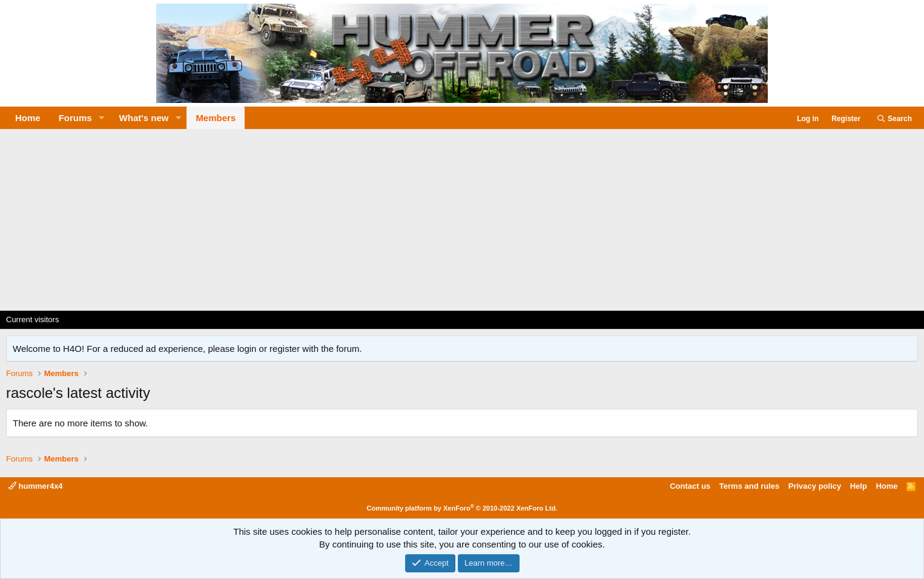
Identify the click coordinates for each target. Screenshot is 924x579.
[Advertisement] (462, 220)
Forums (75, 118)
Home (28, 118)
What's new (144, 118)
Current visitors (32, 319)
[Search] (894, 119)
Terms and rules (749, 486)
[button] (102, 118)
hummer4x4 (36, 486)
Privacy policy (815, 486)
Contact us (690, 486)
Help (859, 486)
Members (216, 118)
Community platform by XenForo (462, 508)
